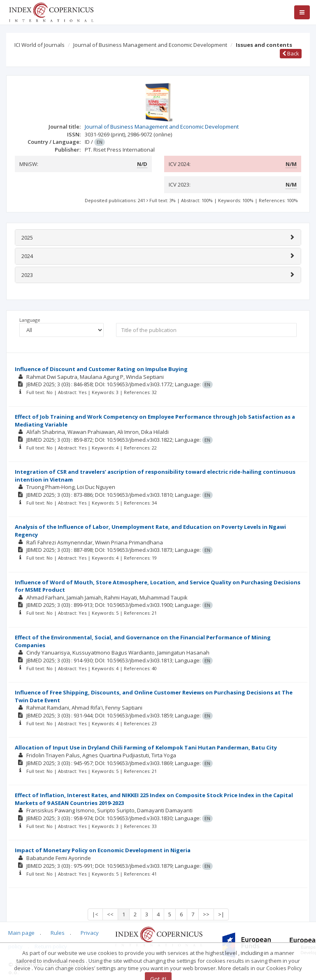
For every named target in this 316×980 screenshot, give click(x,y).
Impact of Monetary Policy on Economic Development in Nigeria (103, 850)
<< (110, 914)
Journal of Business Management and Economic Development (150, 45)
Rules (58, 933)
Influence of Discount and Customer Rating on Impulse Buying (101, 369)
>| (221, 914)
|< (95, 914)
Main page (21, 933)
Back (291, 53)
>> (206, 914)
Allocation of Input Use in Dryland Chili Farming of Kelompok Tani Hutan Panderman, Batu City (146, 747)
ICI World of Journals (39, 45)
